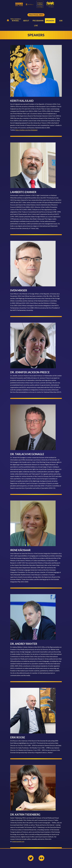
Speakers (50, 21)
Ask (61, 21)
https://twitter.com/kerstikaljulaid (26, 130)
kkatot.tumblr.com (18, 841)
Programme (38, 21)
